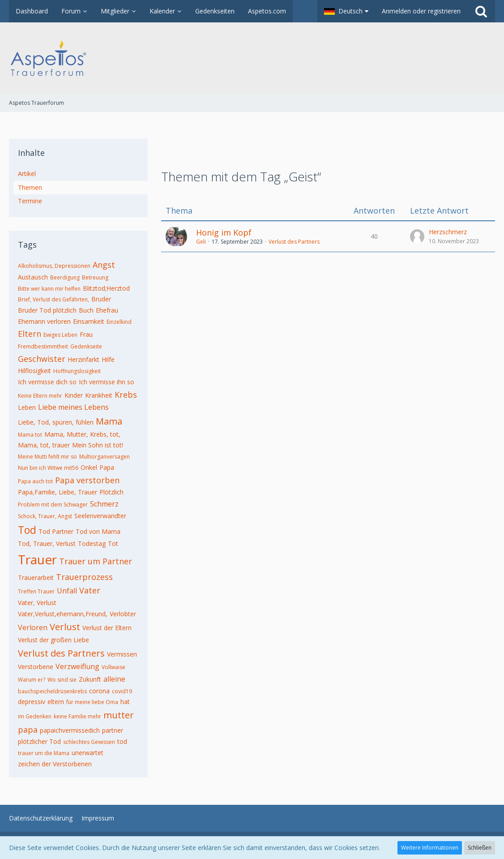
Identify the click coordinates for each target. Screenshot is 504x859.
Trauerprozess (84, 577)
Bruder (101, 299)
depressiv (32, 702)
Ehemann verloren (44, 321)
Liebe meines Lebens (73, 407)
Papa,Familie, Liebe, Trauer (58, 492)
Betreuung (95, 277)
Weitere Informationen (430, 848)
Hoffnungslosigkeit (77, 371)
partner (113, 730)
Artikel (27, 174)
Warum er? (32, 680)
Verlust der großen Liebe (53, 640)
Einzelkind (119, 322)
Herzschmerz (448, 232)
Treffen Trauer (36, 591)
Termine (30, 201)
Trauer (37, 559)
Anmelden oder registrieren (421, 11)
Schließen (480, 848)
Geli (201, 242)
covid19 (122, 691)
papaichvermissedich (70, 730)
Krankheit (99, 395)
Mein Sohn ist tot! (98, 445)
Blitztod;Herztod (106, 288)
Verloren (33, 627)
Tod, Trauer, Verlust (47, 543)
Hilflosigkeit (34, 371)
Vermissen (122, 654)
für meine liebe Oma (92, 702)
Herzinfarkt (83, 359)
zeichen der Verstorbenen (55, 764)
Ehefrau (107, 310)
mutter (119, 715)
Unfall (67, 591)
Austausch (33, 277)
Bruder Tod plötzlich (47, 310)
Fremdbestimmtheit (43, 346)
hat (125, 702)
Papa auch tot (35, 481)
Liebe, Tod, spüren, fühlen (56, 422)
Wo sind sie (62, 680)
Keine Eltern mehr (40, 396)
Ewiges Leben (60, 335)
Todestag (92, 543)
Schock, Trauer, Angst (45, 516)
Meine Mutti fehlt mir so (47, 457)
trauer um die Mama (44, 753)
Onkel (89, 467)
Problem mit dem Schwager (53, 505)
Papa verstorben (87, 480)
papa (28, 730)
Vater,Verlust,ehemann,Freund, (63, 614)
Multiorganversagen (105, 457)
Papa (107, 467)
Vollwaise (113, 667)
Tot (113, 543)
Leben (27, 407)
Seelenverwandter (100, 516)
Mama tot (30, 435)
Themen (30, 187)
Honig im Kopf (224, 232)
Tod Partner (56, 531)
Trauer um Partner (96, 561)
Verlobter (123, 614)
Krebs (126, 395)
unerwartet (88, 753)
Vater (90, 590)
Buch (86, 310)
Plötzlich (111, 492)
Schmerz (104, 504)
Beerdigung (65, 277)
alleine (114, 679)
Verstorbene (36, 667)
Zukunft (90, 679)
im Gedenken (35, 716)
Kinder (74, 395)
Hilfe (108, 359)
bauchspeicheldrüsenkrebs (52, 691)
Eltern (30, 334)
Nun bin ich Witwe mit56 (48, 468)
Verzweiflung (77, 666)
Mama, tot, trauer (44, 445)
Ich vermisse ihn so (107, 382)
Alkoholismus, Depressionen (54, 266)
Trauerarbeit (36, 578)
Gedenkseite (86, 346)
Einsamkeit (89, 321)
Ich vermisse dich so (47, 382)
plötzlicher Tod (39, 741)
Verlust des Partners (61, 653)
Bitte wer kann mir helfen (49, 289)
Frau (86, 334)
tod (122, 741)
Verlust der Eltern (107, 628)
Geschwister (42, 359)
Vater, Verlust (37, 603)
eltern (56, 702)
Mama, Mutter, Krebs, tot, (82, 434)
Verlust (65, 627)
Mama (109, 421)
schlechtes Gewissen (89, 742)
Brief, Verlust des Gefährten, (53, 299)
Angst (104, 265)
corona (99, 691)
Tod (27, 530)
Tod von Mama (98, 531)
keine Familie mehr (77, 716)
